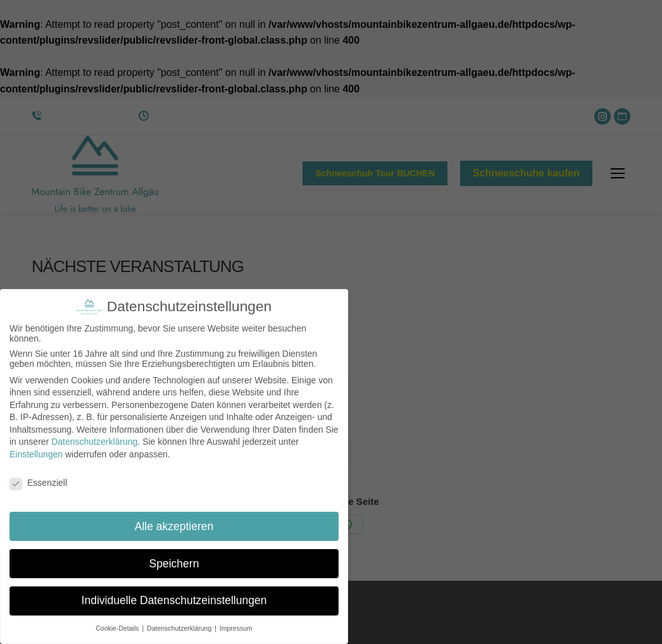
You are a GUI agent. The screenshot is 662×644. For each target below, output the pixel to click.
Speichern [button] (174, 561)
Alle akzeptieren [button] (174, 525)
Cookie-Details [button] (120, 622)
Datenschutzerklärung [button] (180, 622)
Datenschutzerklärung (94, 442)
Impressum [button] (234, 622)
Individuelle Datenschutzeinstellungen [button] (174, 596)
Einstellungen (36, 454)
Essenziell (39, 483)
